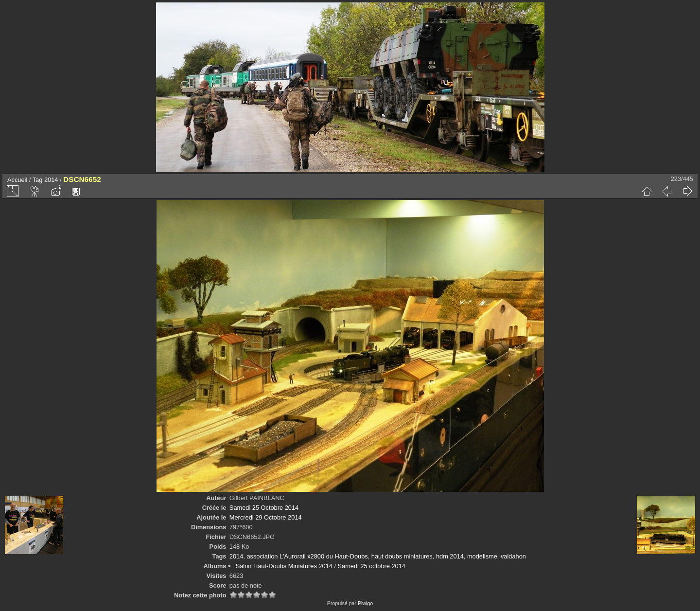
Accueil (17, 180)
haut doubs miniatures (402, 556)
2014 (51, 180)
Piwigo (365, 603)
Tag (38, 180)
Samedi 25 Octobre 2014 (264, 508)
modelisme (482, 556)
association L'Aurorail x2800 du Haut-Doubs (307, 556)
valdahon (513, 556)
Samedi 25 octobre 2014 (372, 566)
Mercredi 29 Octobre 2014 (266, 517)
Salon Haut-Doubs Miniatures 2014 (284, 566)
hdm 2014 (450, 556)
